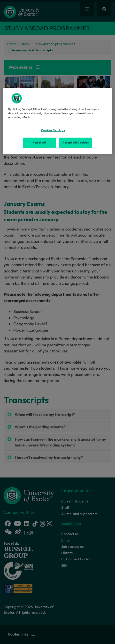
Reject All (39, 142)
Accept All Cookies (76, 142)
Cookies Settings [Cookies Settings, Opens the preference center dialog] (53, 130)
